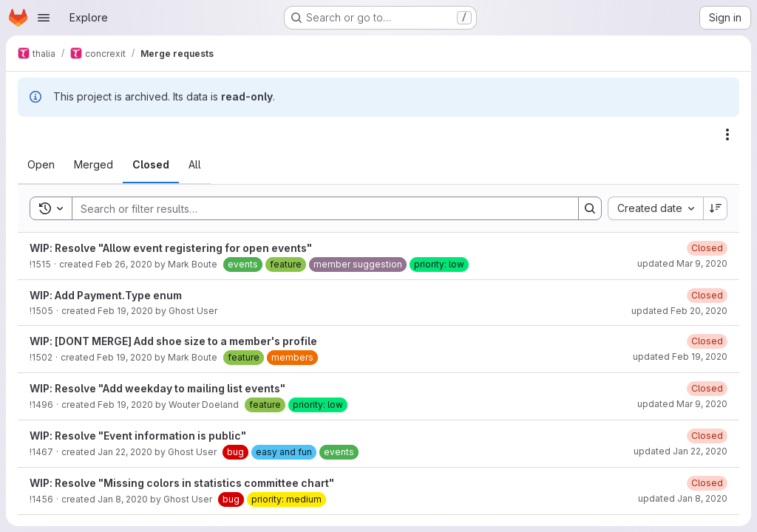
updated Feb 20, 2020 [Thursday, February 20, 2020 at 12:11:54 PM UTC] (679, 311)
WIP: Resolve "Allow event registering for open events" (171, 248)
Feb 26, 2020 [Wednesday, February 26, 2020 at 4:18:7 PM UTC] (124, 264)
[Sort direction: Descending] (716, 208)
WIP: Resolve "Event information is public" (138, 436)
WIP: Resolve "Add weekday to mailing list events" (157, 388)
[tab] (41, 165)
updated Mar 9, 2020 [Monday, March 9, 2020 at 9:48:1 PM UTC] (682, 404)
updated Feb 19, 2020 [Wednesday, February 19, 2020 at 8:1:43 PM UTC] (680, 357)
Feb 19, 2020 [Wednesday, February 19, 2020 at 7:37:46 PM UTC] (125, 357)
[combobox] (655, 208)
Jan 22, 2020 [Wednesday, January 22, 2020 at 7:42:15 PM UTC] (125, 452)
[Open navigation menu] (44, 18)
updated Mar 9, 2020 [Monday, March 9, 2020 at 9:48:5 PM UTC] (682, 263)
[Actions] (727, 134)
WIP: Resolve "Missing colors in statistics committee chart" (182, 483)
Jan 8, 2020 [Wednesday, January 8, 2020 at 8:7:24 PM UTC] (123, 499)
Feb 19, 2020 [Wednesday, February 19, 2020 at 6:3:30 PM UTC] (125, 405)
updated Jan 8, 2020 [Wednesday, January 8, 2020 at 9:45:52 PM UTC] (683, 498)
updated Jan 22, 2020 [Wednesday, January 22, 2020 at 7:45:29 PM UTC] (680, 451)
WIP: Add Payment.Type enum (106, 295)
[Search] (318, 208)
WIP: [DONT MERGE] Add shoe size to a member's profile (173, 341)
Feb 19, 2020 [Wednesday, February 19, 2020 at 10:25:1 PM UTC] (125, 311)
